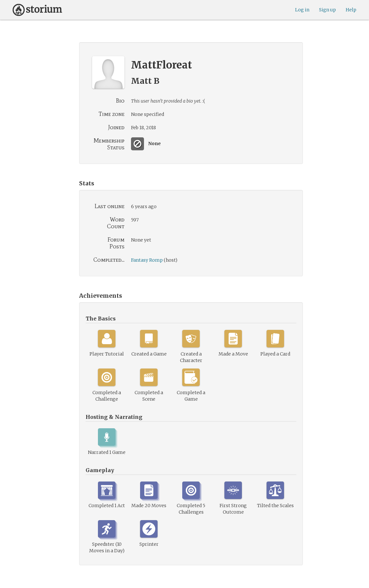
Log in (302, 10)
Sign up (327, 10)
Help (351, 10)
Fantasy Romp (147, 260)
